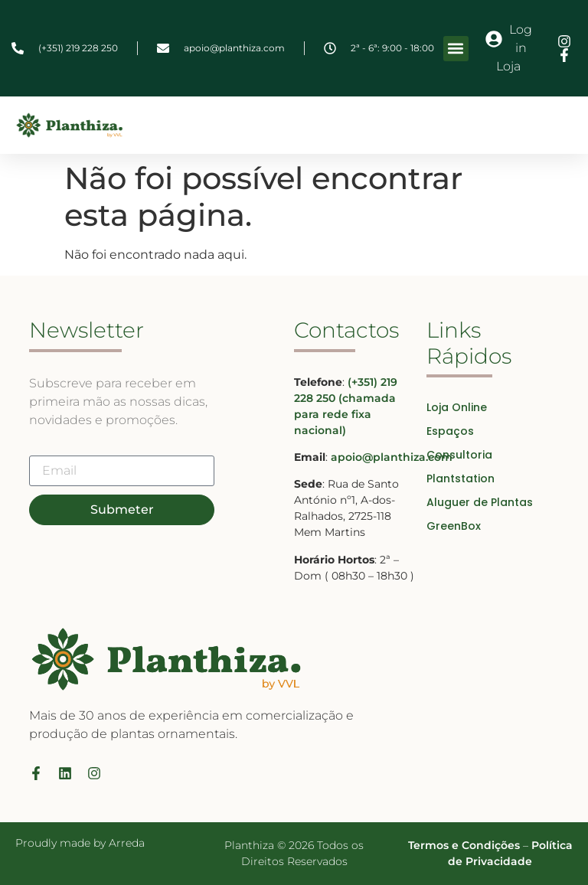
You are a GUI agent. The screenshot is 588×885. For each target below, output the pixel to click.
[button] (456, 49)
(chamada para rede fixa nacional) (345, 414)
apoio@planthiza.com (392, 457)
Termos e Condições (464, 845)
